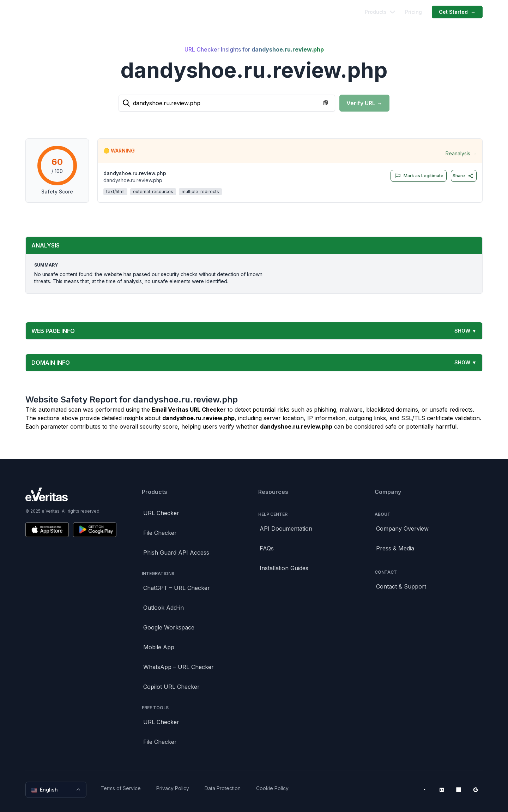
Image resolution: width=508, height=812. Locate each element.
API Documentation (286, 529)
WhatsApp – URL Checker (179, 667)
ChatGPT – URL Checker (177, 588)
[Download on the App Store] (47, 530)
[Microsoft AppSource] (459, 790)
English (57, 790)
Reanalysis (461, 154)
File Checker (160, 533)
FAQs (267, 548)
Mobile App (159, 647)
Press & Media (395, 548)
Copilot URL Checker (171, 687)
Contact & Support (401, 586)
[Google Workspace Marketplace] (476, 790)
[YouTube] (425, 790)
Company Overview (402, 529)
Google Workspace (169, 627)
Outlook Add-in (164, 608)
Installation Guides (284, 568)
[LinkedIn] (442, 790)
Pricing (413, 12)
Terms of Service (121, 788)
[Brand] (71, 494)
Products (380, 12)
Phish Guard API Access (176, 553)
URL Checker (161, 513)
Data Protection (223, 788)
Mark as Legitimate (418, 176)
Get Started (457, 12)
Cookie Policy (272, 788)
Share (463, 176)
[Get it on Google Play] (95, 530)
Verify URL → (364, 103)
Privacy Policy (173, 788)
